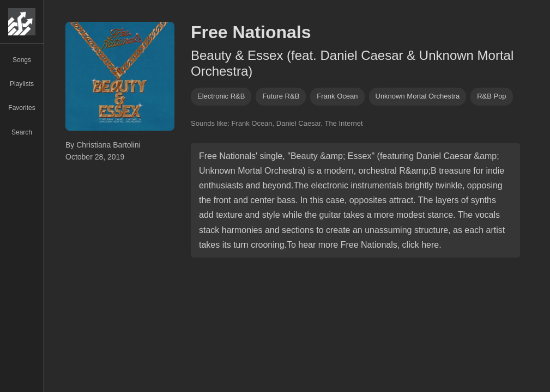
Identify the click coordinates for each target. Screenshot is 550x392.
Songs (22, 60)
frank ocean (337, 96)
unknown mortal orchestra (418, 96)
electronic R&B (221, 96)
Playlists (22, 84)
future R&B (281, 96)
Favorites (22, 108)
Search (22, 132)
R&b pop (491, 96)
